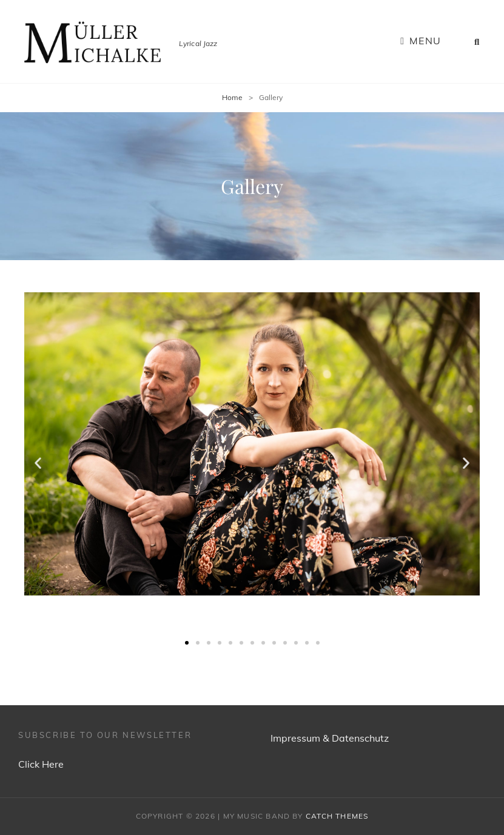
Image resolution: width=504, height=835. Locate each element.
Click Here (41, 764)
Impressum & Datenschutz (330, 738)
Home (232, 97)
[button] (187, 643)
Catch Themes (337, 816)
